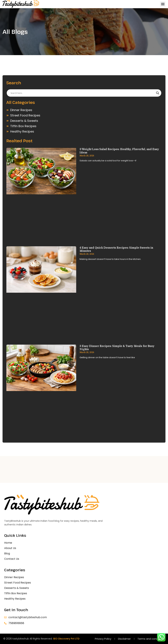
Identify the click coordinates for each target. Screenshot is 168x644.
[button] (163, 4)
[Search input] (82, 93)
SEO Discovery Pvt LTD (66, 639)
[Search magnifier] (158, 93)
